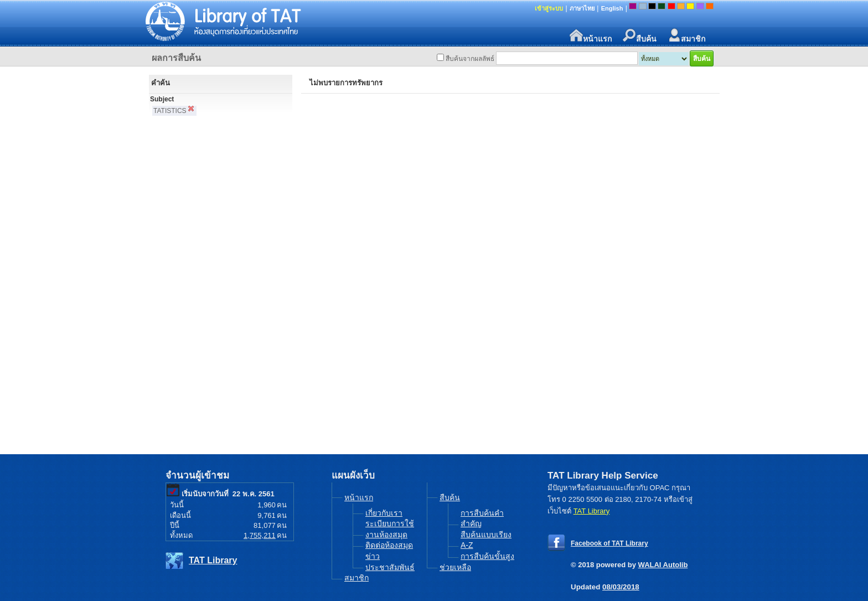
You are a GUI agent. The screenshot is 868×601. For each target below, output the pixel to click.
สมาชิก (686, 36)
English (612, 8)
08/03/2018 (621, 587)
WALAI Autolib (663, 565)
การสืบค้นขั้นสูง (487, 556)
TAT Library (213, 560)
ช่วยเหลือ (455, 567)
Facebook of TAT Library (609, 543)
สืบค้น (640, 36)
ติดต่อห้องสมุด (389, 545)
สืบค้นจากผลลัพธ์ (470, 59)
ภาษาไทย (582, 8)
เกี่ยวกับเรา (384, 513)
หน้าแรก (591, 36)
